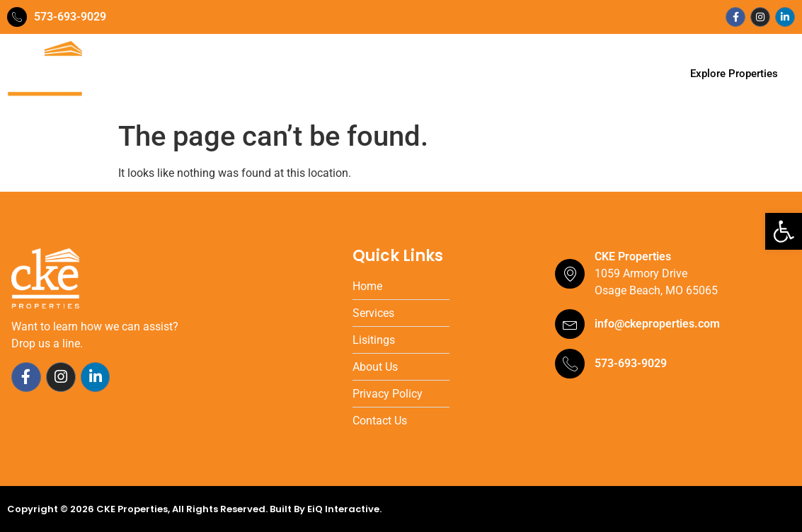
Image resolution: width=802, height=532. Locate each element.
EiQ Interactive (343, 509)
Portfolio (409, 74)
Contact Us (574, 74)
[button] (784, 231)
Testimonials (488, 74)
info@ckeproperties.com (657, 324)
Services (343, 74)
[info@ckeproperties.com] (570, 324)
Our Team (273, 74)
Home (211, 74)
